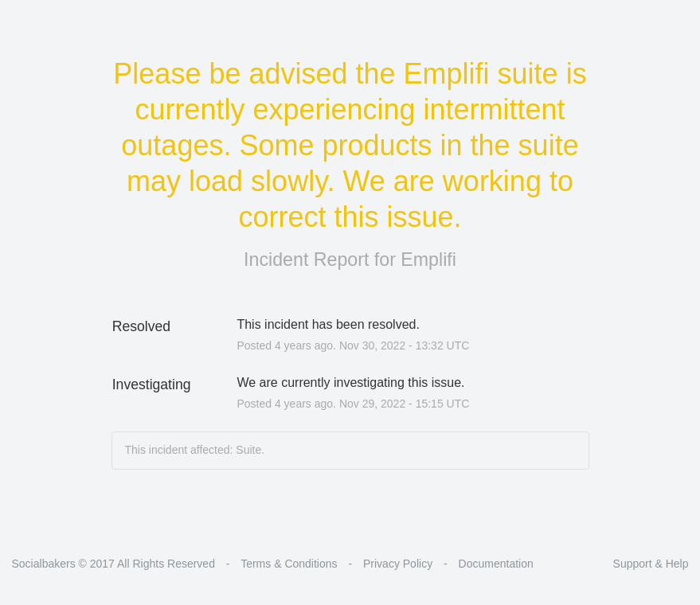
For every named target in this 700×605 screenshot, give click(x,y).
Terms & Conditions (289, 564)
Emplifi (428, 260)
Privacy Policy (398, 564)
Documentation (496, 564)
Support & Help (651, 564)
